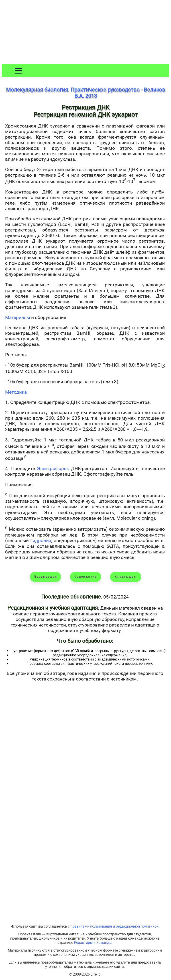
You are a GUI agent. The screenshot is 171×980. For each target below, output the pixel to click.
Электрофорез (53, 468)
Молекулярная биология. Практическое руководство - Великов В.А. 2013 (86, 93)
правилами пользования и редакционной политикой (115, 926)
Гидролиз (41, 540)
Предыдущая (46, 577)
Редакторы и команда (93, 943)
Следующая (126, 577)
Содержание (86, 577)
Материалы (18, 317)
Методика (16, 392)
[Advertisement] (85, 33)
